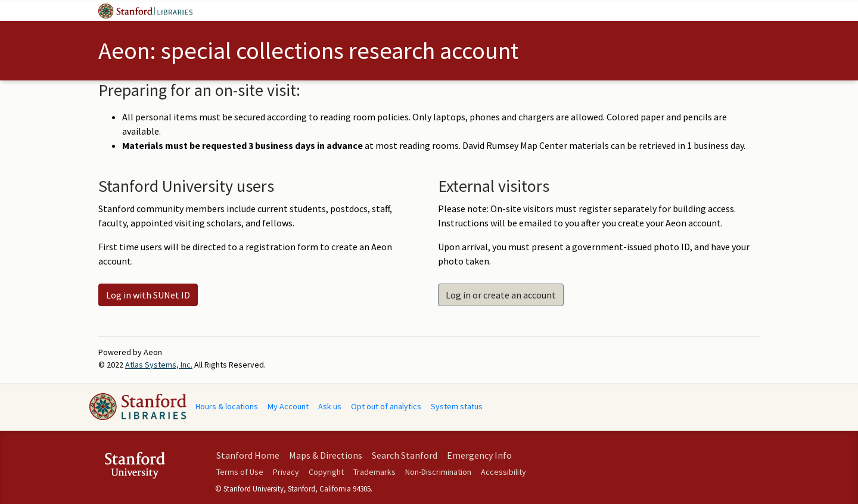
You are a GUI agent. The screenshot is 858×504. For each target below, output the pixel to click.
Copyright (326, 472)
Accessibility (503, 472)
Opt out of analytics (386, 406)
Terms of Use (240, 472)
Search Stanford (405, 455)
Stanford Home (248, 455)
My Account (288, 406)
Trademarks (374, 472)
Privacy (286, 472)
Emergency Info (479, 455)
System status (457, 406)
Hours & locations (227, 406)
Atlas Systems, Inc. (159, 365)
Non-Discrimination (438, 472)
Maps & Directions (326, 455)
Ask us (330, 406)
